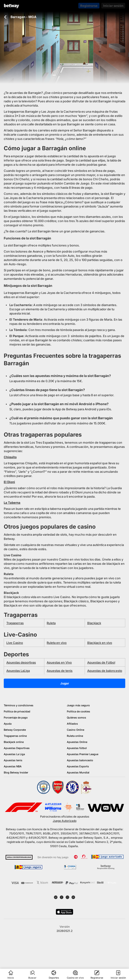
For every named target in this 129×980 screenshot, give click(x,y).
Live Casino (15, 643)
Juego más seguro (78, 705)
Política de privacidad (17, 711)
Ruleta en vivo (57, 643)
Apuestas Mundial (78, 772)
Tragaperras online (15, 736)
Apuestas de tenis (60, 671)
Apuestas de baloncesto (105, 671)
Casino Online (76, 730)
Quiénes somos (76, 718)
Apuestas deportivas (21, 662)
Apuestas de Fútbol (101, 662)
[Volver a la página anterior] (5, 17)
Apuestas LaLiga (18, 671)
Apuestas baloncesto (80, 760)
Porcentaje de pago (16, 718)
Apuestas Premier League (83, 754)
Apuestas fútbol (77, 748)
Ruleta (51, 623)
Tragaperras (15, 623)
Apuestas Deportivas (17, 748)
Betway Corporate (15, 730)
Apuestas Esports (78, 766)
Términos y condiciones (19, 705)
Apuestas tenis (13, 760)
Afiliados (72, 724)
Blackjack (94, 623)
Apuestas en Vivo (59, 662)
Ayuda (8, 724)
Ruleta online (75, 736)
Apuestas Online (77, 742)
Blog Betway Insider (16, 772)
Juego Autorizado (65, 821)
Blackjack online (14, 742)
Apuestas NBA (13, 766)
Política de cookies (78, 711)
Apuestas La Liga (14, 754)
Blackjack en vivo (100, 643)
